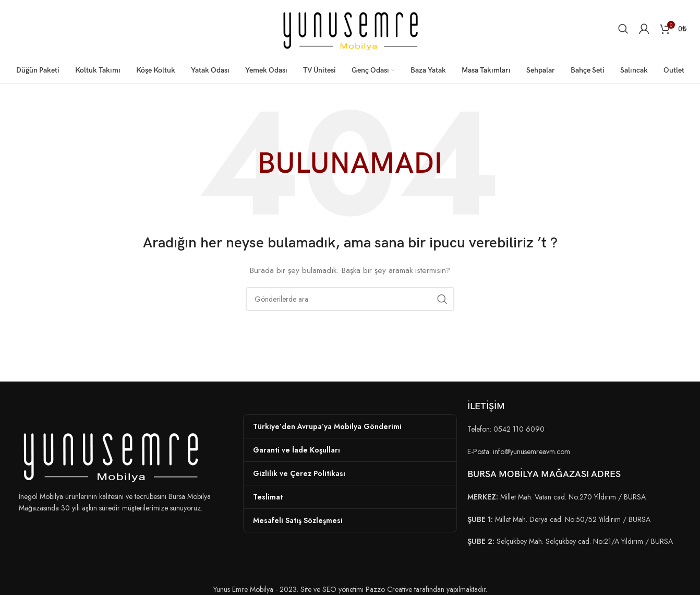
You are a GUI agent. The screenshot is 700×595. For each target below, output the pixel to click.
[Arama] (623, 29)
